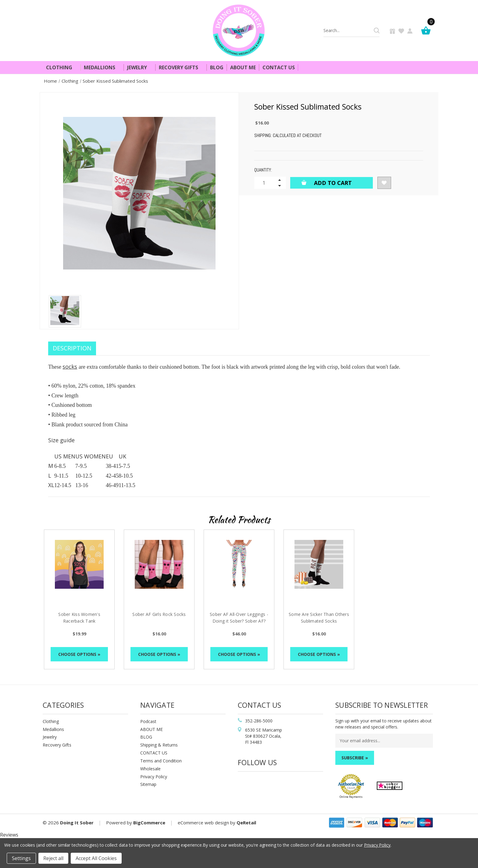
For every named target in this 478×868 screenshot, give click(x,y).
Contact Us (279, 67)
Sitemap (148, 784)
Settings (21, 858)
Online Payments (351, 797)
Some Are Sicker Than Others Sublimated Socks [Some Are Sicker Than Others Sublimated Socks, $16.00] (319, 618)
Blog (217, 67)
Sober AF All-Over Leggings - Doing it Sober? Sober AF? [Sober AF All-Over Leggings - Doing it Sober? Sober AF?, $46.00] (239, 618)
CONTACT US (154, 753)
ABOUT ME (152, 729)
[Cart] (427, 30)
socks (70, 367)
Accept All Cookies (96, 858)
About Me (243, 67)
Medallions (102, 67)
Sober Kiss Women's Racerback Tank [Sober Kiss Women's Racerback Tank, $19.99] (79, 618)
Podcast (148, 721)
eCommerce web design (203, 823)
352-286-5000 (259, 721)
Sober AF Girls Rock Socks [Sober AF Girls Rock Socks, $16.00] (159, 614)
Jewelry (140, 67)
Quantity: (263, 170)
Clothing (62, 67)
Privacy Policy (154, 777)
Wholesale (150, 769)
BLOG (146, 737)
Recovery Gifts (181, 67)
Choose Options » (79, 654)
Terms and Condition (161, 761)
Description (72, 348)
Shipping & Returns (159, 745)
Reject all (53, 858)
